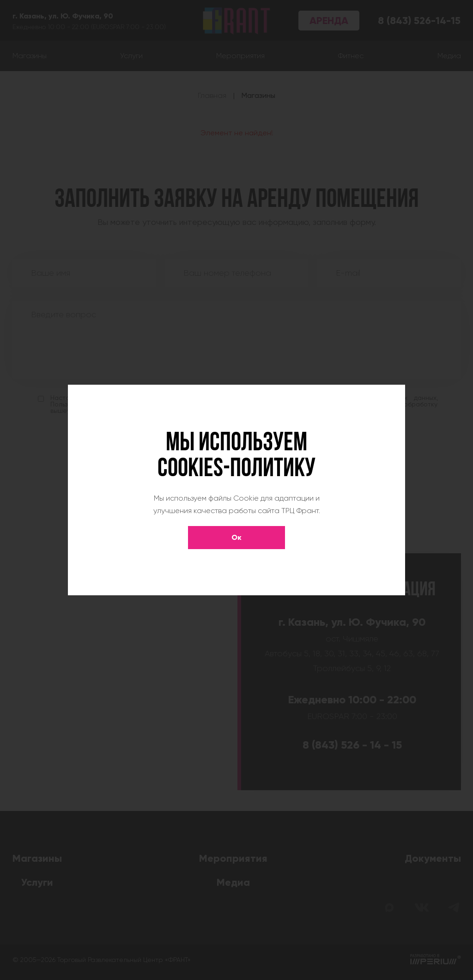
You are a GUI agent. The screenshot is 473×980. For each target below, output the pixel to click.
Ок (236, 537)
